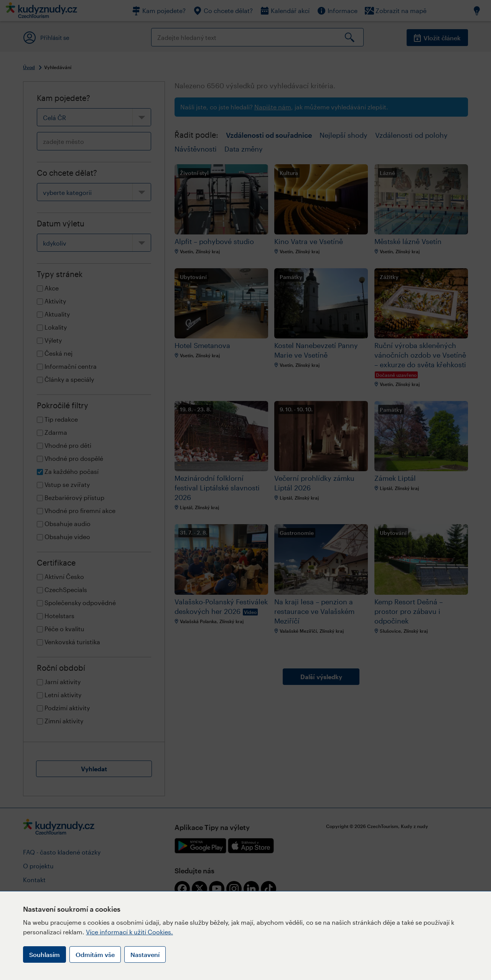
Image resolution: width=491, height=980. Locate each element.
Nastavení (145, 954)
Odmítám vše (95, 954)
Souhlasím (44, 954)
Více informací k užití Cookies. (129, 932)
